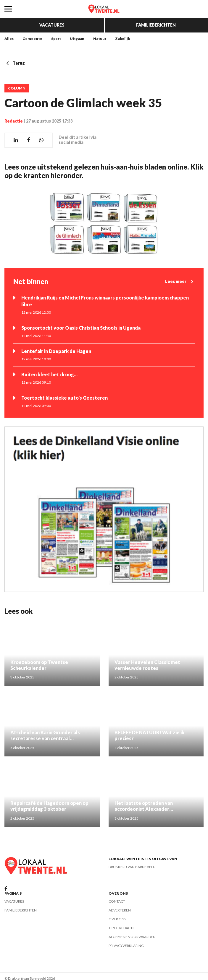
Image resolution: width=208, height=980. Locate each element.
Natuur (100, 39)
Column (17, 88)
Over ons (117, 919)
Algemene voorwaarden (132, 937)
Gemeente (32, 39)
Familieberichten (156, 25)
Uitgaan (77, 39)
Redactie (14, 121)
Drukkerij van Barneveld (132, 867)
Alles (9, 39)
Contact (117, 901)
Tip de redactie (122, 928)
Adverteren (120, 910)
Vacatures (52, 25)
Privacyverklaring (126, 946)
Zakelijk (122, 39)
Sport (56, 39)
